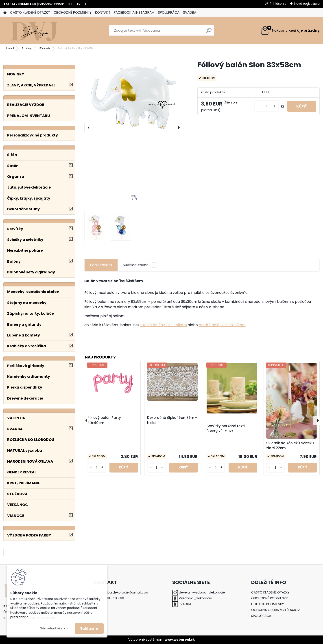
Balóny (27, 48)
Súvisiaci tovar (140, 265)
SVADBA (190, 12)
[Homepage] (5, 13)
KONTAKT (103, 12)
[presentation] (89, 127)
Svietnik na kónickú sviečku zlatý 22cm (290, 446)
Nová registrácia (307, 4)
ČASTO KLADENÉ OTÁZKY (30, 12)
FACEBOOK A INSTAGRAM (134, 12)
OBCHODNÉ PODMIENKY (73, 12)
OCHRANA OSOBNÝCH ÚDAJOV (276, 610)
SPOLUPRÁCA (169, 12)
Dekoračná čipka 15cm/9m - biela (172, 420)
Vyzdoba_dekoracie (195, 598)
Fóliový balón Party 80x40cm (104, 420)
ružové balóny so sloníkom (164, 325)
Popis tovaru (101, 265)
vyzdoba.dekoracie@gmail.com (124, 592)
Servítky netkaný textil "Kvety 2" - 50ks (226, 429)
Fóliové (45, 48)
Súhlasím (89, 628)
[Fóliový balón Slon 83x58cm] (134, 97)
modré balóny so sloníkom (222, 325)
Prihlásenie (278, 4)
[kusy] (267, 106)
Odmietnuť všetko (53, 628)
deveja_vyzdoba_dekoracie (202, 592)
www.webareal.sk (180, 640)
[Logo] (34, 31)
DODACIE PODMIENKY (268, 604)
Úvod (10, 48)
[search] (209, 32)
